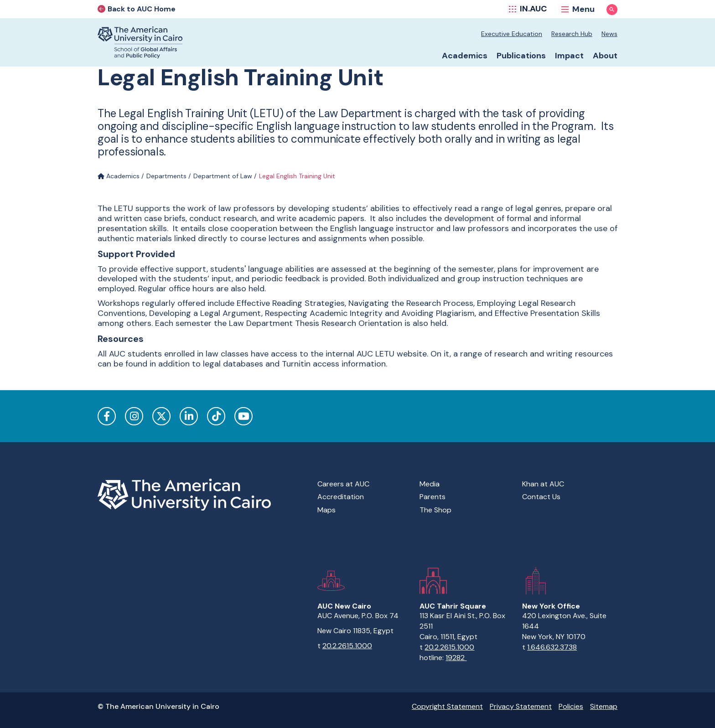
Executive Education (512, 34)
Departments (166, 176)
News (609, 34)
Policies (571, 706)
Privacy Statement (521, 706)
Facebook (107, 416)
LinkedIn (189, 416)
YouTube (244, 416)
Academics (119, 176)
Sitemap (604, 706)
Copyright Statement (447, 706)
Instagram (134, 416)
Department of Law (223, 176)
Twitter (161, 416)
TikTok (216, 416)
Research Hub (572, 34)
